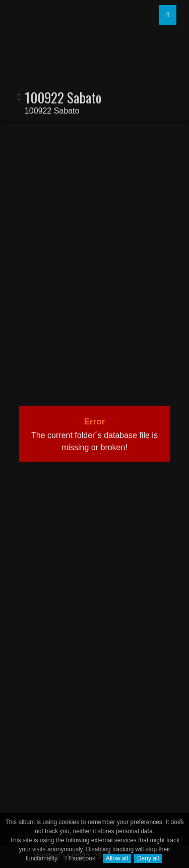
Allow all (117, 858)
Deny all (148, 858)
